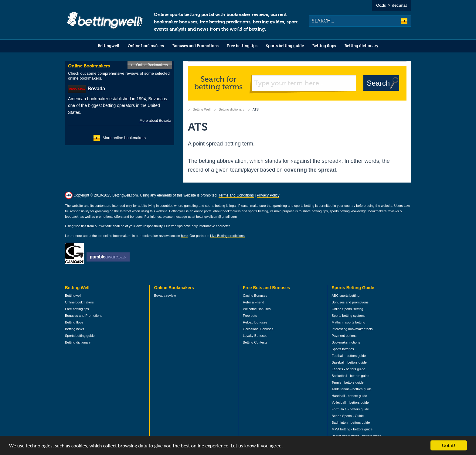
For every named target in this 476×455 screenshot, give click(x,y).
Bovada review (165, 296)
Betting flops (324, 46)
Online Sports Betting (348, 309)
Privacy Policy (268, 195)
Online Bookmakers (152, 65)
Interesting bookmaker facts (352, 329)
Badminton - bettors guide (351, 422)
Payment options (344, 336)
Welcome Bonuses (257, 309)
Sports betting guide (285, 46)
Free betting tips (242, 46)
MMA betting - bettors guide (352, 429)
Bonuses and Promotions (195, 46)
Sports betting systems (349, 316)
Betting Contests (255, 342)
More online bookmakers (124, 138)
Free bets (250, 316)
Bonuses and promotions (350, 302)
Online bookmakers (146, 46)
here (184, 236)
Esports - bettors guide (349, 369)
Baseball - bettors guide (349, 362)
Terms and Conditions (236, 195)
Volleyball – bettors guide (350, 402)
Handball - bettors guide (350, 396)
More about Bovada (155, 121)
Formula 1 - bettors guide (350, 409)
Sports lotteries (343, 349)
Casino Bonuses (255, 296)
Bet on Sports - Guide (348, 416)
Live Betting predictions (227, 236)
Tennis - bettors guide (348, 382)
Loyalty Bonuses (255, 336)
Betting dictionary (361, 46)
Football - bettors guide (349, 356)
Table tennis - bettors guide (352, 389)
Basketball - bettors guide (351, 376)
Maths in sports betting (349, 322)
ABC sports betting (346, 296)
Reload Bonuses (255, 322)
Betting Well (202, 109)
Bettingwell (109, 46)
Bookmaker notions (346, 342)
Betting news (75, 329)
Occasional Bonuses (258, 329)
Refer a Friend (253, 302)
